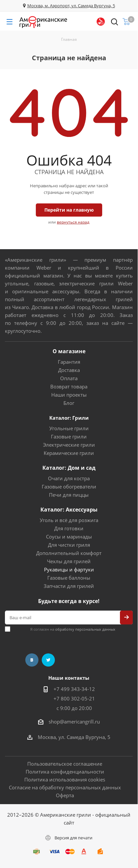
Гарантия (69, 362)
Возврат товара (69, 386)
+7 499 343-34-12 (74, 689)
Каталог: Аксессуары (69, 510)
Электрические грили (69, 445)
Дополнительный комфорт (69, 553)
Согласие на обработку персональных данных (65, 787)
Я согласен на (73, 629)
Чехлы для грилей (69, 561)
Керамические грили (69, 453)
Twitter (48, 660)
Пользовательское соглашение (65, 764)
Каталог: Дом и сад (69, 468)
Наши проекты (69, 395)
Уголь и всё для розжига (69, 520)
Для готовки (69, 528)
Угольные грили (69, 428)
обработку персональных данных (85, 629)
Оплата (69, 378)
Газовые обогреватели (69, 487)
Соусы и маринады (69, 537)
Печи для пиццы (69, 495)
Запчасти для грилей (69, 586)
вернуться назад (73, 222)
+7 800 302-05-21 (74, 698)
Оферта (65, 795)
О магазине (69, 351)
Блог (69, 403)
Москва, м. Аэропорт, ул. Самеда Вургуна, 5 (71, 6)
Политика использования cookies (65, 779)
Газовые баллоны (69, 578)
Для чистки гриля (69, 545)
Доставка (69, 370)
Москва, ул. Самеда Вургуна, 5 (74, 737)
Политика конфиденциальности (65, 772)
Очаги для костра (69, 478)
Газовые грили (69, 436)
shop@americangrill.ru (74, 722)
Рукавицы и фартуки (69, 569)
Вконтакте (32, 660)
